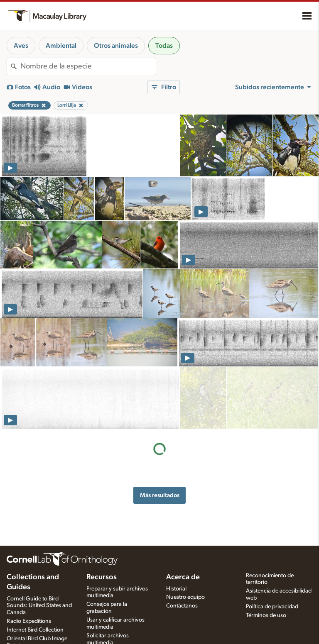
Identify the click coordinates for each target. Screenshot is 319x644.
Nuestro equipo (185, 597)
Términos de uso (266, 615)
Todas (164, 46)
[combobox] (88, 66)
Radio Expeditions (29, 621)
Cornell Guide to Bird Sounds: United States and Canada (39, 606)
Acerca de (183, 577)
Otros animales (116, 46)
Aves (21, 46)
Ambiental (61, 46)
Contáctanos (182, 606)
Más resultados (160, 433)
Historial (176, 589)
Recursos (102, 577)
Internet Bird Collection (35, 630)
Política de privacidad (272, 607)
